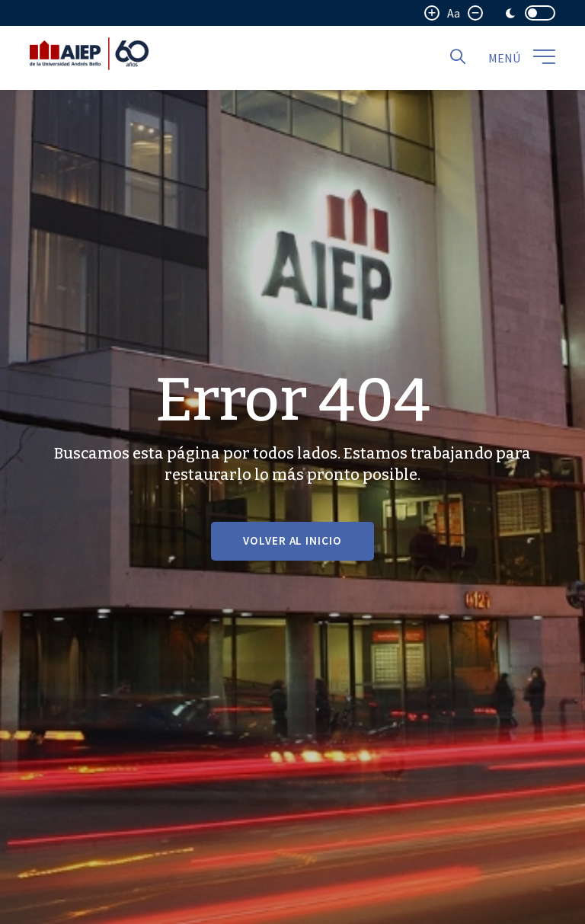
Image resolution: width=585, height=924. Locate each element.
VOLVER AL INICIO (292, 540)
